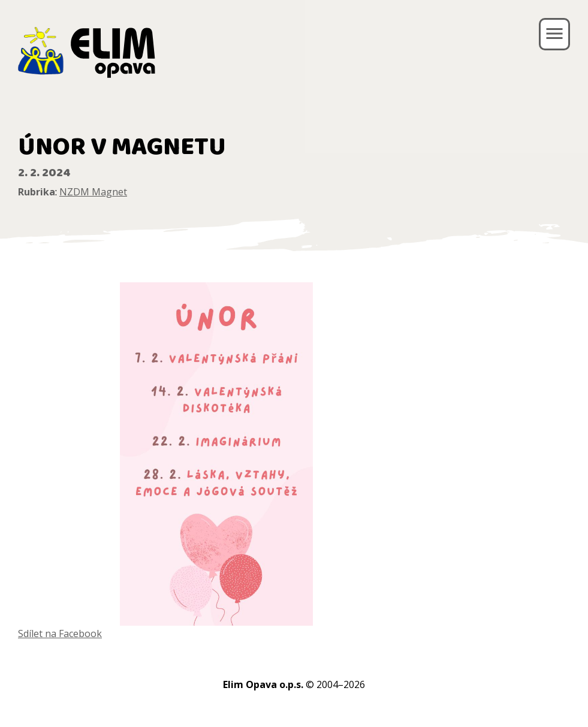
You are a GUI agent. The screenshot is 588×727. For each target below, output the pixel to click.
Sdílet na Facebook (60, 634)
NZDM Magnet (93, 192)
